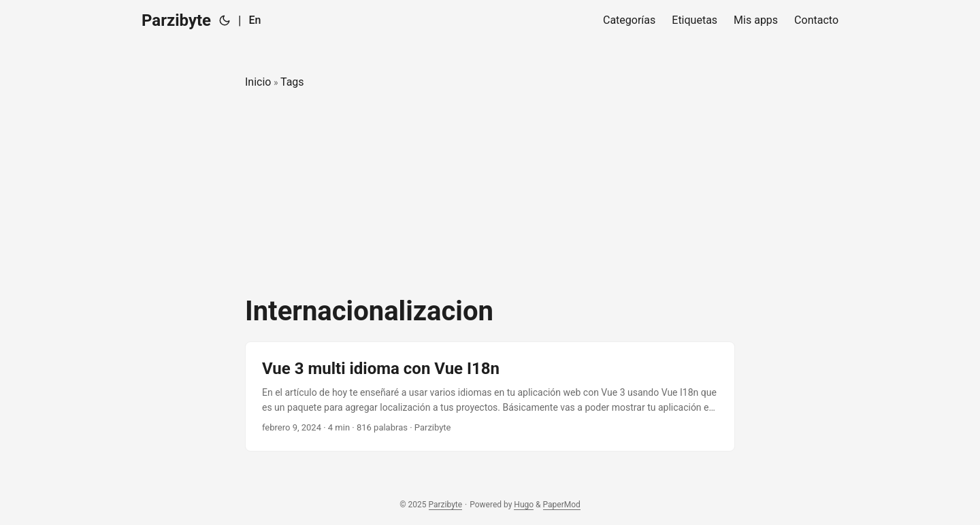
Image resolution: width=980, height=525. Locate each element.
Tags (292, 82)
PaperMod (562, 505)
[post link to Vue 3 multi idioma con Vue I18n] (490, 397)
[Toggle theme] (225, 20)
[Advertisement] (490, 193)
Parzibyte (176, 20)
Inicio (258, 82)
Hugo (524, 505)
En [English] (255, 20)
